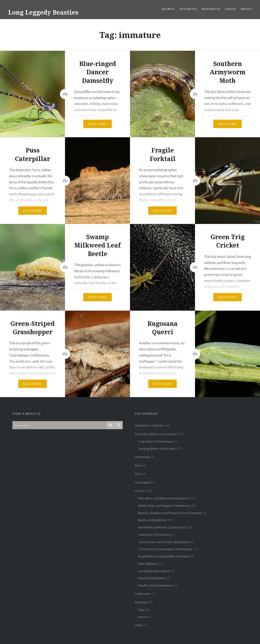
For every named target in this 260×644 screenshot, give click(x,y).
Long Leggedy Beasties (43, 12)
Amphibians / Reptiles (149, 425)
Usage (231, 9)
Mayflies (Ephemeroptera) (156, 585)
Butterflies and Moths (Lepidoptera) (162, 527)
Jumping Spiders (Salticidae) (157, 448)
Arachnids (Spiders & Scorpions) (156, 434)
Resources (211, 9)
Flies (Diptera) (148, 564)
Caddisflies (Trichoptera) (154, 535)
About (246, 9)
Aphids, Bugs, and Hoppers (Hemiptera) (164, 506)
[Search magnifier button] (119, 425)
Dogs (141, 610)
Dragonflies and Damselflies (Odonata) (164, 556)
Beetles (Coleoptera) (152, 520)
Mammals (141, 602)
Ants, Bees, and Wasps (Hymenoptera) (163, 498)
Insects (140, 491)
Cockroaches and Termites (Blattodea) (164, 542)
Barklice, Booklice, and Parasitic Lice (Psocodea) (170, 513)
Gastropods (143, 482)
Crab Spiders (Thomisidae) (155, 441)
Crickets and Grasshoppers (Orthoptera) (165, 549)
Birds (138, 465)
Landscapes (143, 594)
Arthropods (142, 457)
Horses (143, 617)
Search (168, 9)
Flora (138, 474)
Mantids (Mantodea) (152, 578)
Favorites (188, 9)
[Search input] (60, 425)
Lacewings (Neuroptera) (154, 571)
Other (139, 625)
